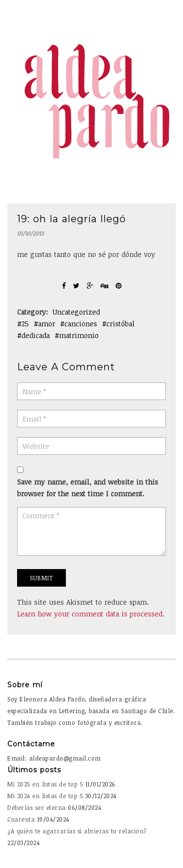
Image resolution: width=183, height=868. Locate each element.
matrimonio (79, 335)
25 (25, 324)
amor (47, 324)
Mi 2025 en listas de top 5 (45, 784)
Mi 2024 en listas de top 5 (45, 796)
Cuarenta (21, 819)
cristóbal (121, 324)
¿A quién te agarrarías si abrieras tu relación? (77, 831)
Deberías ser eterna (37, 807)
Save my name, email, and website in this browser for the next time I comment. (88, 488)
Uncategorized (76, 312)
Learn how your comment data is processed (90, 614)
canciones (81, 324)
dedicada (36, 335)
